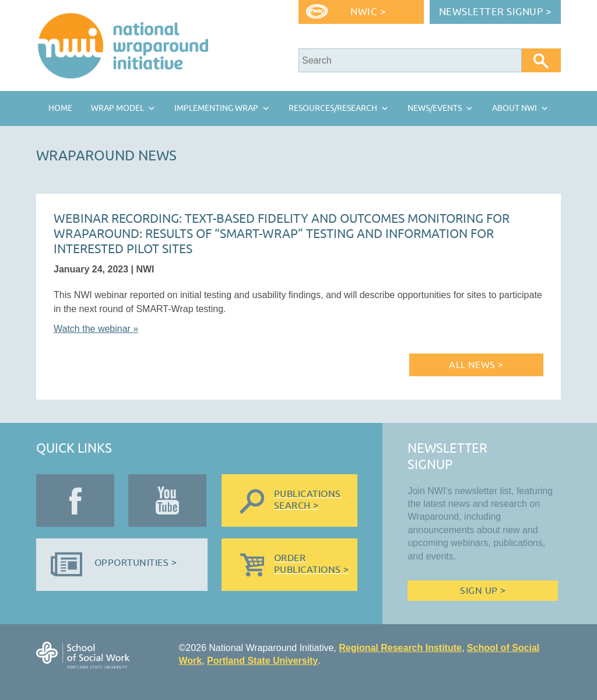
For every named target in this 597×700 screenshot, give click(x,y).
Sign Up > (483, 591)
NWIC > (368, 12)
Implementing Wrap (216, 108)
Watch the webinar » (96, 329)
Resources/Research (333, 108)
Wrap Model (117, 108)
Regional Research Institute (400, 648)
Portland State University (262, 661)
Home (60, 108)
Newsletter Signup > (496, 12)
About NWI (515, 108)
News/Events (435, 108)
